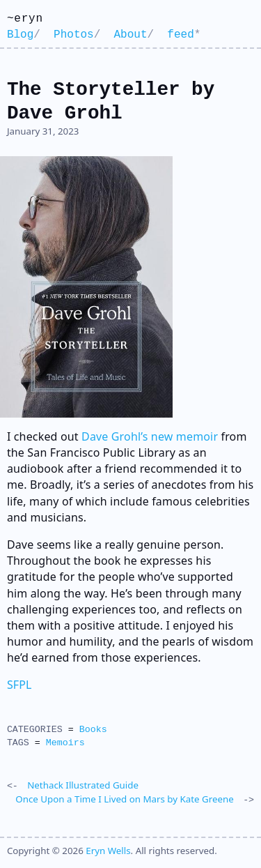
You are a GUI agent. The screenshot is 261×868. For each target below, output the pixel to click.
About (130, 35)
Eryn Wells (108, 849)
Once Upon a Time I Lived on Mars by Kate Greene (124, 798)
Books (93, 729)
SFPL (19, 685)
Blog (20, 35)
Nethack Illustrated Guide (83, 785)
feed (180, 35)
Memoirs (65, 743)
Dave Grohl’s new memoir (150, 436)
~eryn (25, 19)
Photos (74, 35)
